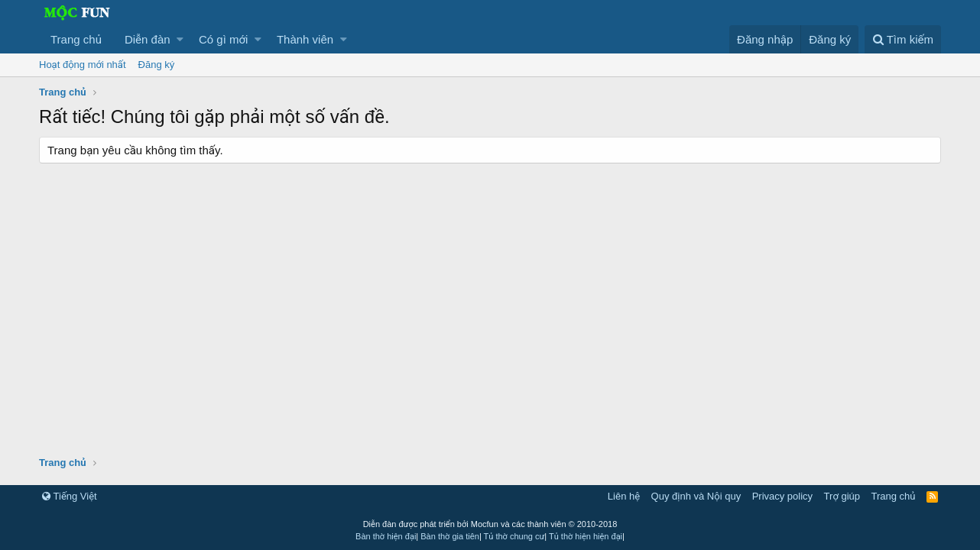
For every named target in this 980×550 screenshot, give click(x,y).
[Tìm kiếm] (903, 39)
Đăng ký (157, 65)
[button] (180, 39)
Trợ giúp (842, 496)
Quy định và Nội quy (696, 496)
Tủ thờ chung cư (514, 536)
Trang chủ (76, 39)
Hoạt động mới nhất (83, 65)
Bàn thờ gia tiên (450, 536)
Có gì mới (223, 39)
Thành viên (305, 39)
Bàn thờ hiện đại (386, 536)
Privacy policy (782, 496)
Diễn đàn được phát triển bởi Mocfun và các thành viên (490, 524)
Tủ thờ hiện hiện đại (586, 536)
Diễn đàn (148, 39)
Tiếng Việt (70, 496)
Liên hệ (624, 496)
